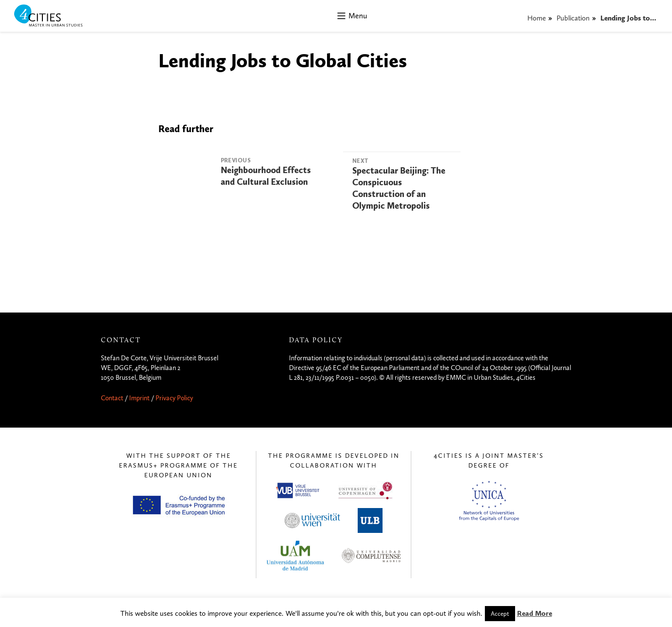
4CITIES (55, 16)
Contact (112, 398)
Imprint (139, 398)
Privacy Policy (174, 398)
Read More (535, 613)
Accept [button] (500, 614)
